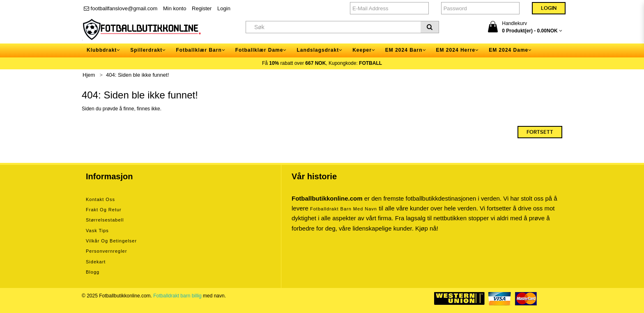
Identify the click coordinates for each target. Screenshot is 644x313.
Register (202, 8)
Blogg (93, 272)
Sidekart (96, 262)
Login (224, 8)
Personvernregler (106, 251)
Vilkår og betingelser (111, 241)
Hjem (89, 75)
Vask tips (97, 231)
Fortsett (540, 132)
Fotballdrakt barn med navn (344, 209)
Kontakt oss (100, 199)
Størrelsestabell (105, 220)
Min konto (175, 8)
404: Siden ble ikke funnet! (137, 75)
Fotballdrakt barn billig (177, 296)
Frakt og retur (104, 210)
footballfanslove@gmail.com (121, 8)
